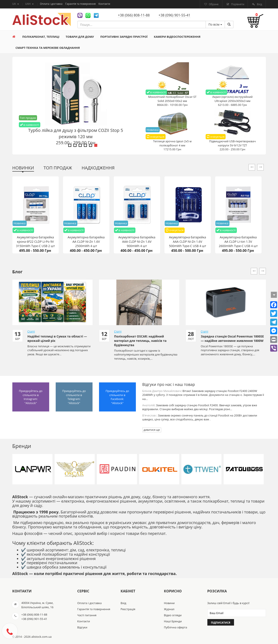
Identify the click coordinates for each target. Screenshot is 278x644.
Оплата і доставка (51, 4)
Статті (31, 332)
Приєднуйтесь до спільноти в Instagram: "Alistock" (31, 397)
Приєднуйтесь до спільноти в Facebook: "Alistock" (117, 397)
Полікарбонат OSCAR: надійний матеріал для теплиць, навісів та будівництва (140, 341)
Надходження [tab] (98, 168)
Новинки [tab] (23, 168)
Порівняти (237, 4)
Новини (169, 603)
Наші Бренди (173, 621)
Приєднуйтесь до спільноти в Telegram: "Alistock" (74, 397)
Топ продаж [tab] (58, 168)
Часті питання (87, 615)
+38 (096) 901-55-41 (175, 15)
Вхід (259, 4)
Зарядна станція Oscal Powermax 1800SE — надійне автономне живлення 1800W (232, 338)
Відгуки (82, 627)
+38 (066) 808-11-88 (134, 15)
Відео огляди (173, 615)
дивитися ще (152, 430)
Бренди (22, 446)
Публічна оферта (176, 627)
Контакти (104, 4)
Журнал (169, 609)
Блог (18, 272)
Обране (213, 4)
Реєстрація (128, 609)
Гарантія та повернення (81, 4)
